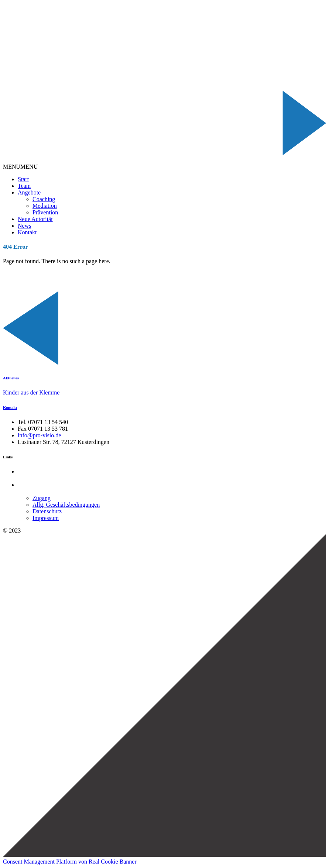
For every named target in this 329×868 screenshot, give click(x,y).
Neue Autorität (35, 219)
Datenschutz (47, 511)
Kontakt (27, 232)
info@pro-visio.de (39, 435)
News (24, 226)
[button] (20, 167)
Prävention (45, 212)
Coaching (44, 199)
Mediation (45, 206)
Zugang (42, 498)
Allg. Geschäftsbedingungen (66, 505)
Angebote (29, 192)
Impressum (46, 518)
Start (23, 179)
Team (24, 186)
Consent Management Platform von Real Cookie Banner (70, 862)
